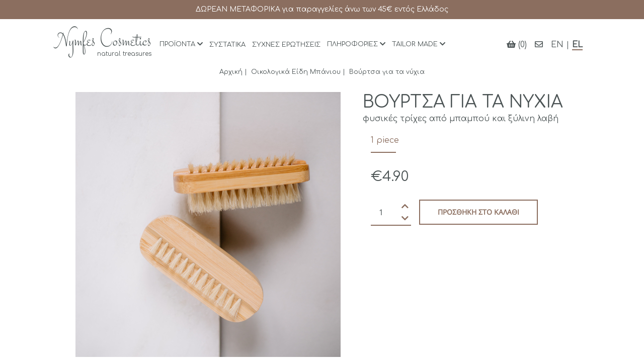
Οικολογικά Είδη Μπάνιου (296, 72)
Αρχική (231, 72)
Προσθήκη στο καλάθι (478, 212)
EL (577, 45)
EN (557, 45)
